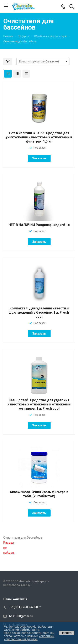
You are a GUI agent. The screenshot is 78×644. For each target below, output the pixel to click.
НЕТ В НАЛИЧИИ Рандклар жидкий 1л (39, 225)
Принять (67, 633)
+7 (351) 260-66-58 (24, 607)
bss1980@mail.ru (21, 616)
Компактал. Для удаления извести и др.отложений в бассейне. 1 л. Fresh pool (39, 312)
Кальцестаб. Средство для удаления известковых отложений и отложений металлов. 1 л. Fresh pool (39, 404)
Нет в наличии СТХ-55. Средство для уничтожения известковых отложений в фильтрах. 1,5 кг (39, 137)
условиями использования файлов (29, 638)
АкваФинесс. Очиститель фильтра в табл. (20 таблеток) (39, 494)
